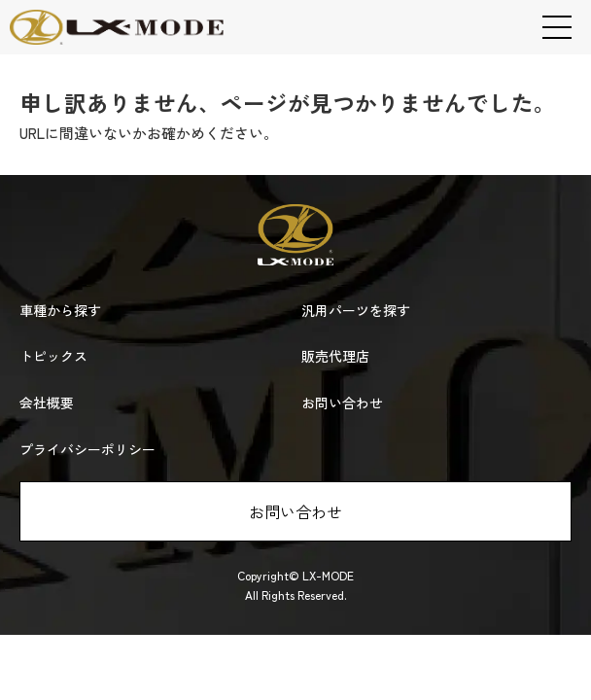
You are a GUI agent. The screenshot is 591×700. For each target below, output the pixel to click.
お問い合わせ (295, 511)
